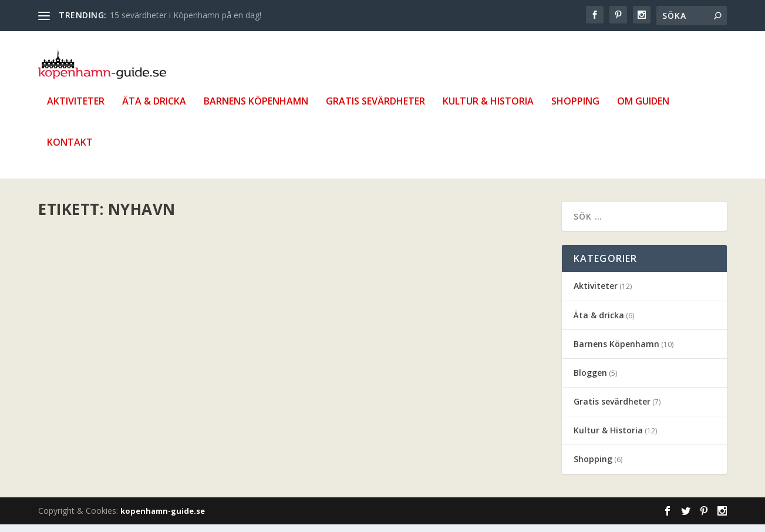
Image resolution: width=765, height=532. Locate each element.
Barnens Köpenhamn (256, 110)
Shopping (575, 110)
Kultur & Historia (488, 110)
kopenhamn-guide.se (163, 518)
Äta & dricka (154, 110)
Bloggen (590, 380)
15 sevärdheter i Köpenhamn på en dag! (186, 15)
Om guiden (643, 110)
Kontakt (70, 151)
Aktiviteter (76, 110)
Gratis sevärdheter (375, 110)
